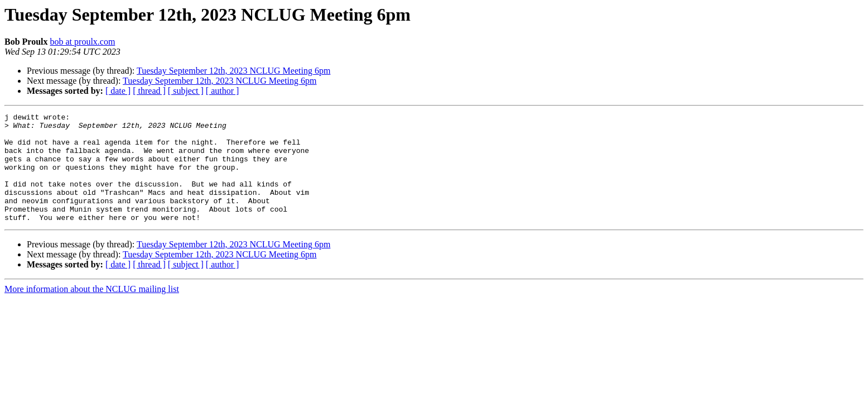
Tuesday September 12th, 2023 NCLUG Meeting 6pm (233, 71)
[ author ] (223, 91)
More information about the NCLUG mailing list (92, 311)
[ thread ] (149, 91)
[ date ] (118, 91)
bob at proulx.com (83, 42)
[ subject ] (186, 91)
